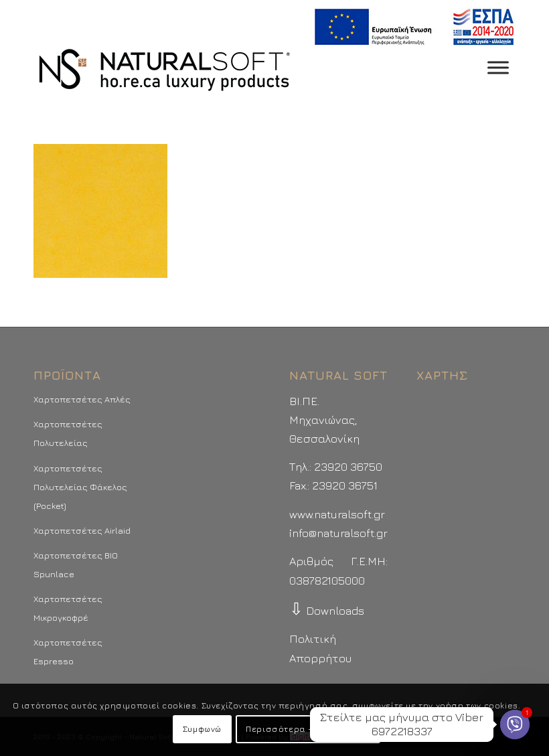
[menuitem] (411, 27)
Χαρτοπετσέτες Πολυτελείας (68, 433)
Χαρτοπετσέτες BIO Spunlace (76, 564)
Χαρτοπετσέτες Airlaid (82, 530)
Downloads (327, 611)
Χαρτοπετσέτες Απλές (82, 399)
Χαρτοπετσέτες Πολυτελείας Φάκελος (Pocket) (80, 487)
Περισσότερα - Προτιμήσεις (308, 729)
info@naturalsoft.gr (338, 533)
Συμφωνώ (202, 729)
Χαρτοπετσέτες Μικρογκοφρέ (68, 608)
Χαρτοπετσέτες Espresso (68, 652)
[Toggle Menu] (498, 67)
